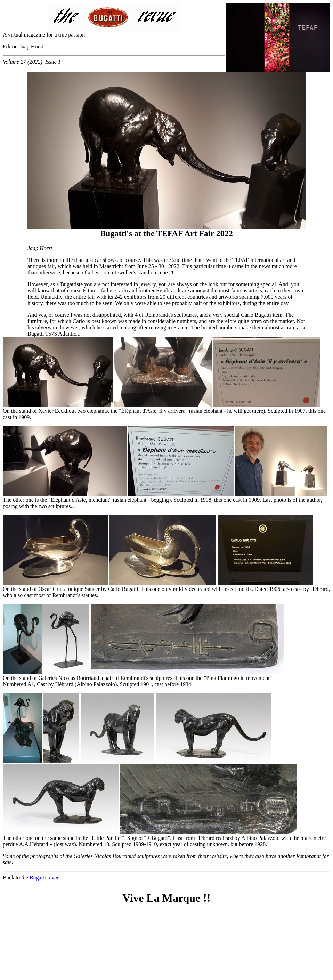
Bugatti (40, 878)
